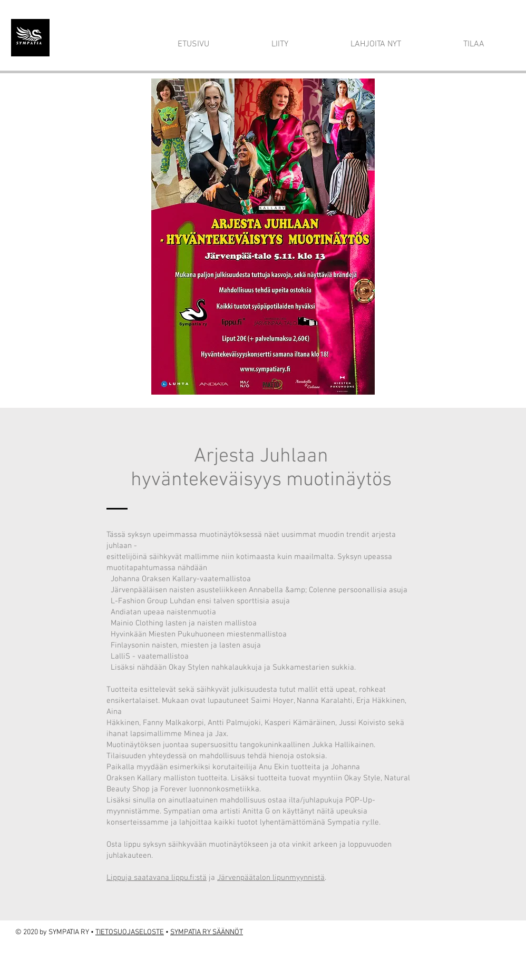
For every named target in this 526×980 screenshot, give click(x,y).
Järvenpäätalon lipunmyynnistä (271, 878)
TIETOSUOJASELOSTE (130, 932)
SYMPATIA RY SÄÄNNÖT (207, 932)
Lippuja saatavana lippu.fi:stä (157, 878)
